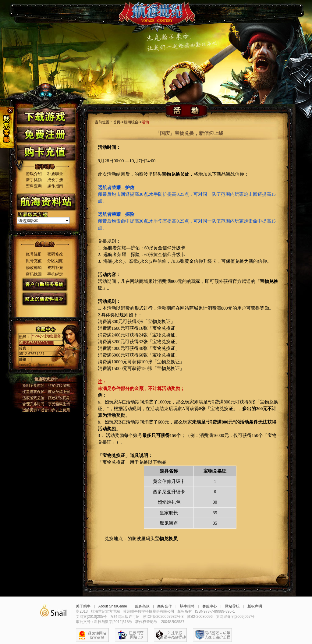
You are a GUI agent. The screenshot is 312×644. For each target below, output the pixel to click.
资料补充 (55, 267)
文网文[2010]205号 (91, 617)
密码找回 (34, 274)
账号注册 (34, 254)
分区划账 (55, 261)
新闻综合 (131, 122)
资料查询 (34, 186)
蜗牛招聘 (187, 606)
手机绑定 (55, 274)
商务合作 (165, 606)
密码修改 (55, 254)
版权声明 (255, 606)
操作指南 (55, 186)
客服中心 (210, 606)
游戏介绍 (34, 174)
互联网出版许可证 (125, 617)
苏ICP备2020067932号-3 (163, 617)
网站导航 (232, 606)
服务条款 (142, 606)
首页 (117, 122)
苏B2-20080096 (200, 617)
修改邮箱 (34, 267)
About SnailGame (113, 606)
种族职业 (55, 174)
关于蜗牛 (83, 606)
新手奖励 (34, 180)
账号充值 (34, 261)
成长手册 (55, 180)
